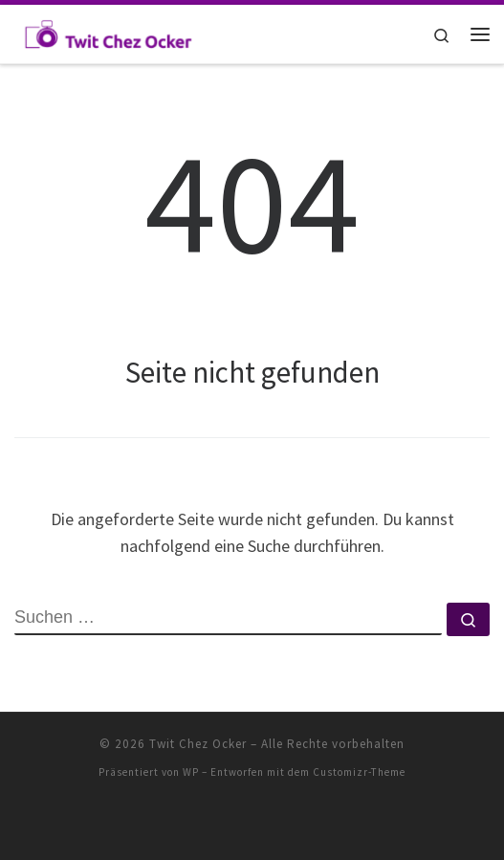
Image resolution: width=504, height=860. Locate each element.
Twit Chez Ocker (198, 744)
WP (191, 772)
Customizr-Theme (359, 772)
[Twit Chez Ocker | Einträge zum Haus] (108, 32)
